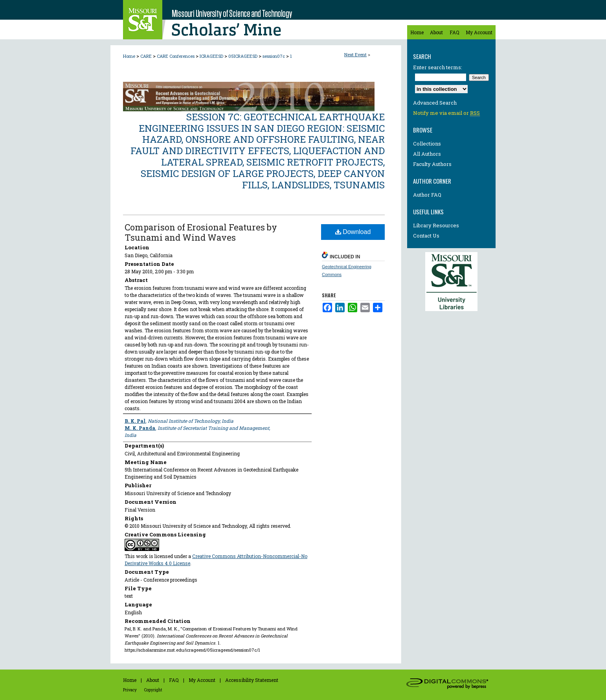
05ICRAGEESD (243, 56)
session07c (274, 56)
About (153, 680)
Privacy (130, 690)
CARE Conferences (176, 56)
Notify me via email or (446, 113)
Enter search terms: (438, 67)
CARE (147, 56)
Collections (427, 144)
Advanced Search (435, 103)
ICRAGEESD (212, 56)
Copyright (153, 690)
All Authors (427, 154)
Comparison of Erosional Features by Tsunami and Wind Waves (201, 232)
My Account (202, 680)
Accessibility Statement (252, 680)
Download (353, 232)
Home (129, 56)
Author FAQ (427, 195)
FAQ (174, 680)
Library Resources (436, 225)
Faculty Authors (432, 164)
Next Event (355, 54)
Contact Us (426, 236)
